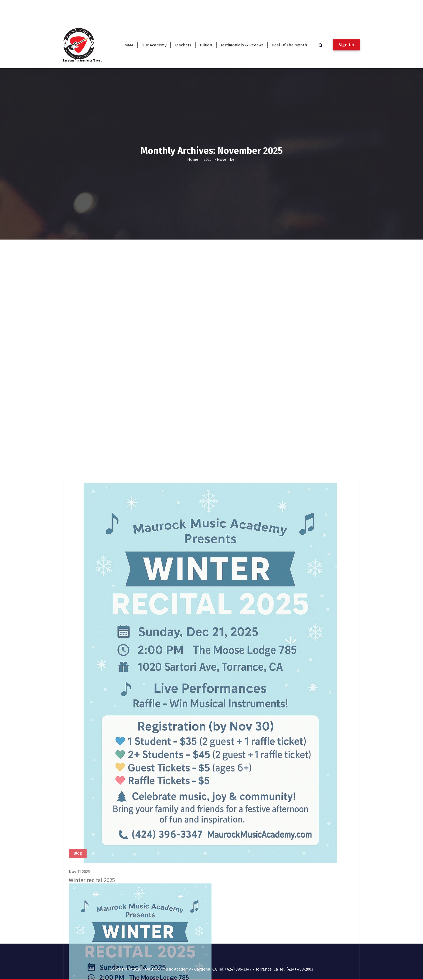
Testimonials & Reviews (242, 45)
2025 (208, 159)
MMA (129, 45)
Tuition (206, 45)
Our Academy (154, 45)
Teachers (183, 45)
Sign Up (346, 45)
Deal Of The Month (289, 45)
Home (193, 159)
